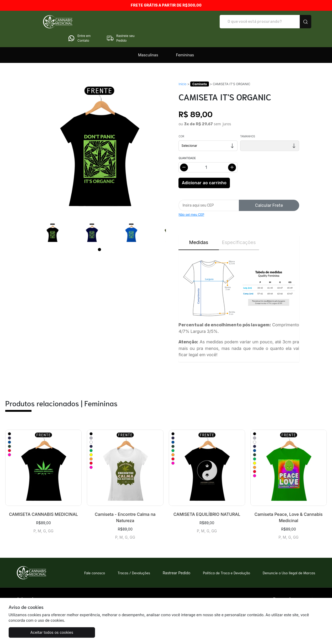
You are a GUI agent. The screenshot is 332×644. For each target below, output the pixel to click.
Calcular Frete (269, 191)
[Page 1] (99, 235)
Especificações (239, 228)
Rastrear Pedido (176, 558)
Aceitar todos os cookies (35, 632)
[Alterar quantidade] (208, 153)
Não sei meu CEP (191, 200)
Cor (181, 122)
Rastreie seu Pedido (294, 22)
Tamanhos (248, 122)
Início (182, 69)
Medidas (199, 228)
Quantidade (187, 143)
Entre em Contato (253, 22)
